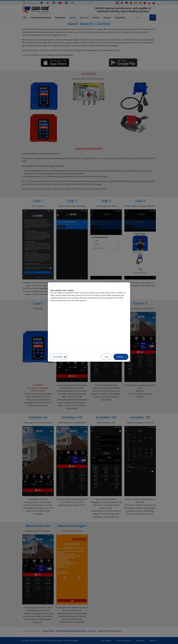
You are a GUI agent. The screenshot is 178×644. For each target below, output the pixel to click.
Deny (107, 357)
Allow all (122, 357)
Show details (60, 357)
